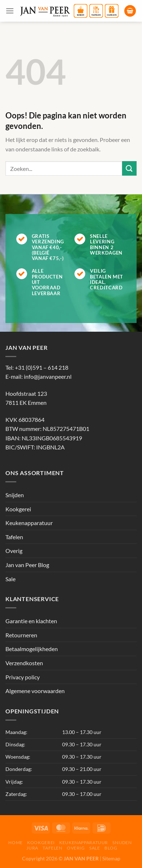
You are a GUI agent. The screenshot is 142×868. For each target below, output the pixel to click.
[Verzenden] (129, 168)
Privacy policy (23, 677)
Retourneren (21, 635)
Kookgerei (18, 509)
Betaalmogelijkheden (32, 649)
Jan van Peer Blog (27, 565)
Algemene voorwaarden (35, 691)
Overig (14, 551)
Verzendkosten (24, 663)
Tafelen (14, 537)
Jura (32, 848)
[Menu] (10, 11)
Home (15, 842)
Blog (111, 848)
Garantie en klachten (31, 621)
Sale (10, 579)
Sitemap (111, 858)
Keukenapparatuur (29, 523)
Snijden (15, 495)
